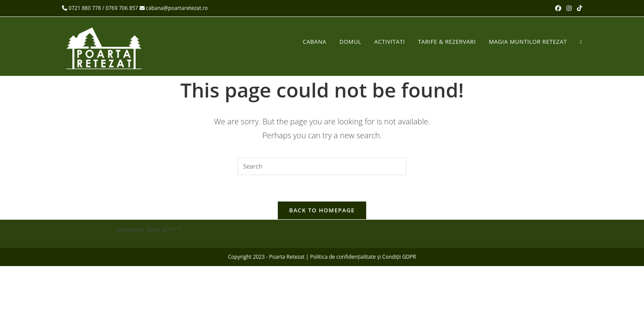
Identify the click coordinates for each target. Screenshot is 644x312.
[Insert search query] (322, 166)
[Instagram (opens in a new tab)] (569, 8)
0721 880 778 (85, 8)
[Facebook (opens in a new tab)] (558, 8)
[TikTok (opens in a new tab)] (578, 8)
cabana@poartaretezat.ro (174, 8)
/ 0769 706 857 (120, 8)
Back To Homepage (322, 210)
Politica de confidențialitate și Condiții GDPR (363, 257)
